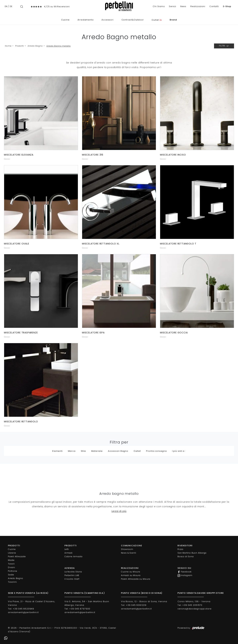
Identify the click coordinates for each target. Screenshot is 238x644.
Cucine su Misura (131, 572)
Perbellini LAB (72, 575)
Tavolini (12, 582)
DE (11, 6)
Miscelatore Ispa (93, 333)
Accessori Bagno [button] (118, 451)
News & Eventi (129, 553)
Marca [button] (72, 451)
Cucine (65, 20)
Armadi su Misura (131, 575)
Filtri (224, 46)
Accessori (107, 20)
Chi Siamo (159, 6)
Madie (11, 560)
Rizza (180, 549)
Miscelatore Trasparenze (21, 333)
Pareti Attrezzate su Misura (136, 579)
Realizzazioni (198, 6)
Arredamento (86, 20)
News (183, 6)
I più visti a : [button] (179, 451)
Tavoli (11, 564)
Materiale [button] (97, 451)
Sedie (11, 575)
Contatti (214, 6)
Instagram (185, 575)
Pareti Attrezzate (17, 556)
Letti (67, 549)
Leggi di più (119, 511)
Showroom (127, 549)
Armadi (69, 553)
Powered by (191, 628)
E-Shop (227, 6)
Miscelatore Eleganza (19, 155)
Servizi (173, 6)
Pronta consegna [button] (156, 451)
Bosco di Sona (186, 556)
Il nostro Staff (72, 579)
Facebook (185, 572)
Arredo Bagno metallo (59, 46)
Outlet (157, 20)
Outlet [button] (137, 451)
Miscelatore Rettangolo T (178, 244)
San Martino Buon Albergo (192, 553)
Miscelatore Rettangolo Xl (101, 244)
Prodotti (20, 46)
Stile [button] (83, 451)
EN (6, 6)
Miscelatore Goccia (174, 333)
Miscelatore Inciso (173, 155)
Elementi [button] (57, 451)
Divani (11, 567)
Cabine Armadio (74, 556)
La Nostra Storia (73, 572)
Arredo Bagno (35, 46)
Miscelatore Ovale (17, 244)
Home (8, 46)
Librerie (12, 553)
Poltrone (12, 571)
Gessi (7, 159)
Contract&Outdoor (133, 20)
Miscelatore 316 (93, 155)
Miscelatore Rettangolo (21, 422)
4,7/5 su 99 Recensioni (57, 7)
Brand (173, 20)
